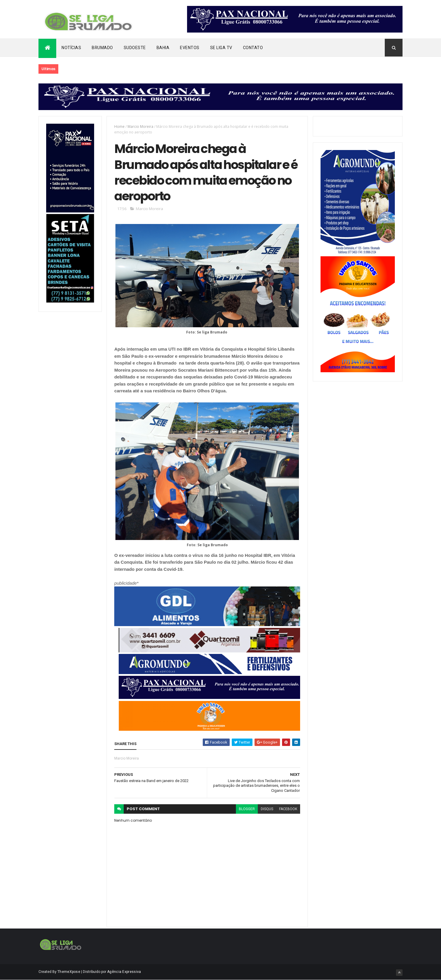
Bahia (163, 48)
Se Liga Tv (221, 48)
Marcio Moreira (140, 126)
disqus (267, 809)
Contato (253, 48)
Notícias (71, 48)
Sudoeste (135, 48)
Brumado (102, 48)
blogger (247, 809)
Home (119, 126)
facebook (288, 809)
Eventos (190, 48)
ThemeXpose (69, 972)
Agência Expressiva (124, 972)
